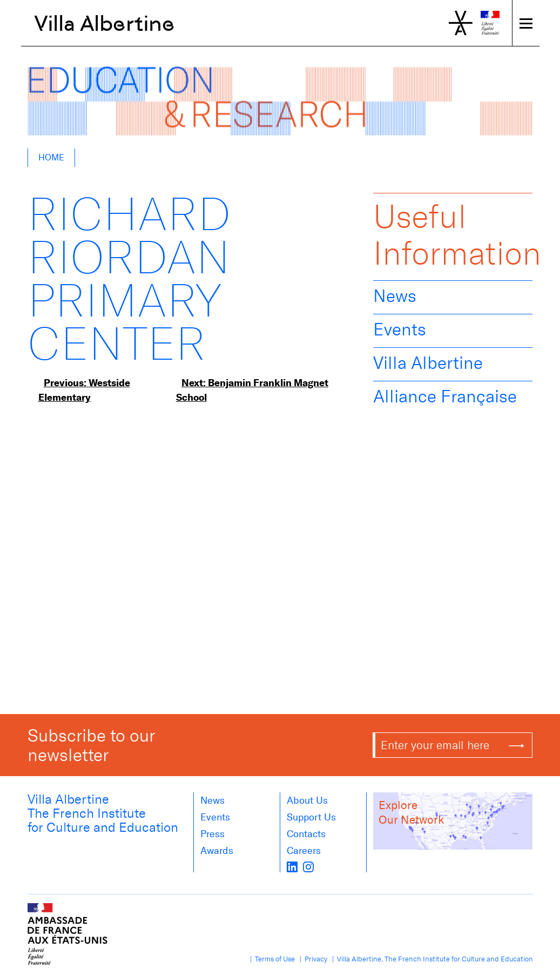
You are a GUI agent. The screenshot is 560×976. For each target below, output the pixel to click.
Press (212, 834)
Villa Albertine (104, 23)
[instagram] (308, 866)
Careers (304, 851)
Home (51, 157)
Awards (217, 851)
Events (400, 329)
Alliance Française (445, 396)
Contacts (306, 834)
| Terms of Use (271, 959)
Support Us (311, 817)
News (395, 296)
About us (307, 800)
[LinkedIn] (292, 866)
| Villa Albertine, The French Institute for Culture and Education (431, 959)
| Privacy (312, 959)
